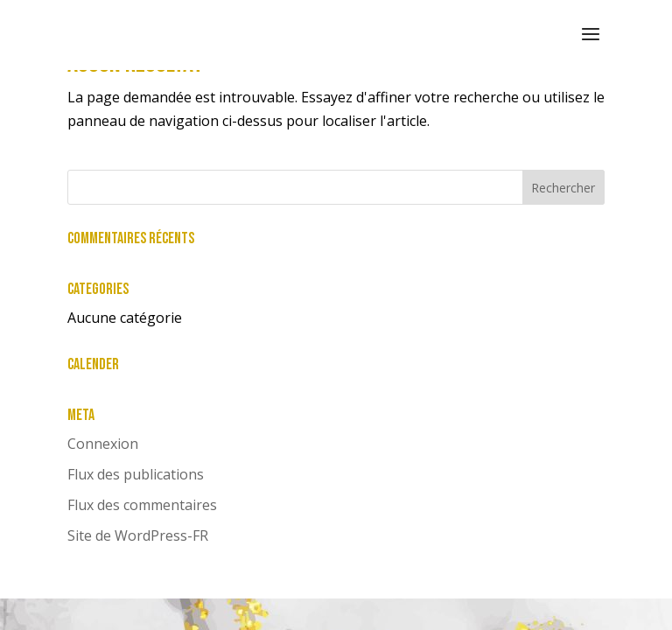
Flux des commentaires (142, 505)
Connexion (103, 444)
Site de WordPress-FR (138, 535)
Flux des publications (136, 474)
